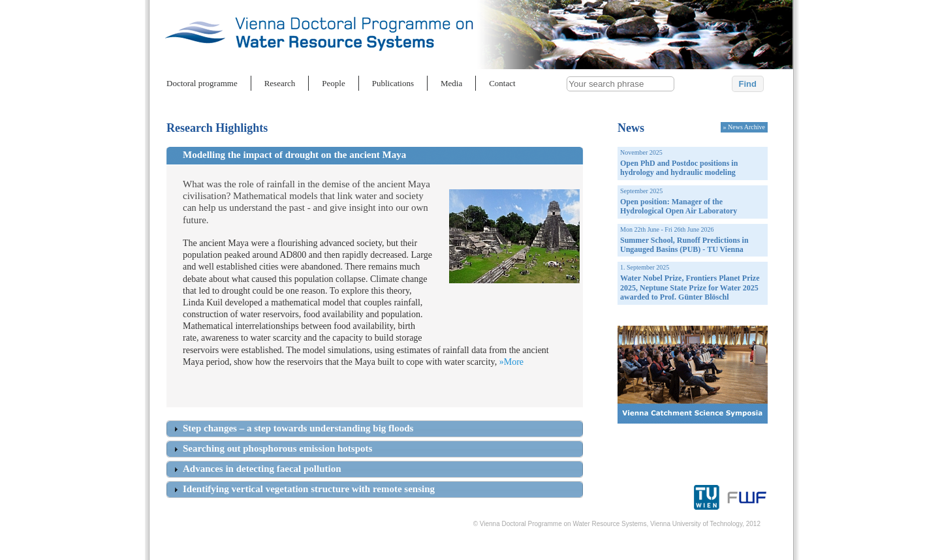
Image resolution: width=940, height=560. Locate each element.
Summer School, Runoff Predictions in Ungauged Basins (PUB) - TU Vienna (684, 245)
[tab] (383, 157)
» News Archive (744, 127)
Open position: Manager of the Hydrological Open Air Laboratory (679, 206)
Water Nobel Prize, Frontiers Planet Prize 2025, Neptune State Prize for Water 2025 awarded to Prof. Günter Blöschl (690, 288)
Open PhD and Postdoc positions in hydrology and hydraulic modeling (679, 168)
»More (511, 362)
